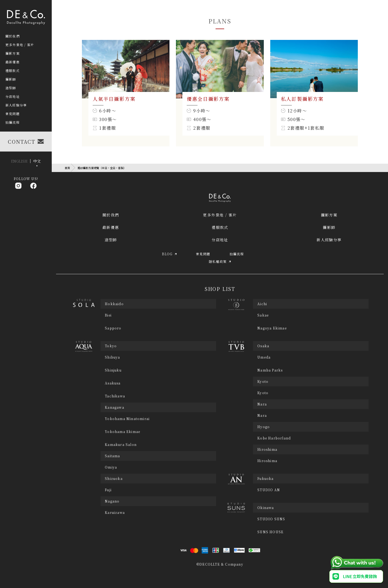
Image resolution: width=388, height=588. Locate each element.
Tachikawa (115, 396)
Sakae (263, 315)
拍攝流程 (13, 122)
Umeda (264, 357)
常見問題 (13, 114)
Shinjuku (113, 370)
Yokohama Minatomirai (127, 419)
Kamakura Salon (121, 445)
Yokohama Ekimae (122, 432)
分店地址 (220, 240)
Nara (262, 415)
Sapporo (113, 328)
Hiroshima (267, 461)
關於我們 (111, 215)
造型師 (111, 240)
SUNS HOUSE (270, 532)
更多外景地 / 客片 (220, 215)
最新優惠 (111, 227)
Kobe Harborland (274, 438)
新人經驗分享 (329, 240)
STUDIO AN (269, 490)
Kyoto (263, 393)
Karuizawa (115, 513)
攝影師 (329, 227)
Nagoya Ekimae (272, 328)
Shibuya (112, 357)
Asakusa (113, 383)
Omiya (111, 467)
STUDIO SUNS (271, 519)
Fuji (108, 490)
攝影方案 (329, 215)
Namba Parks (270, 370)
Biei (108, 315)
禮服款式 (220, 227)
